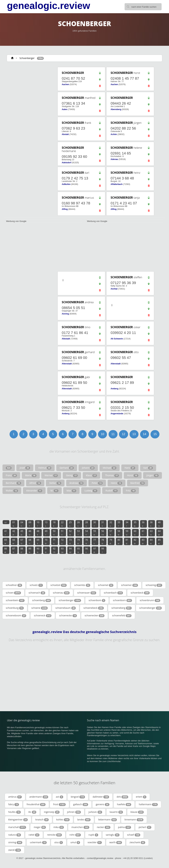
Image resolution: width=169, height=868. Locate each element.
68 (30, 541)
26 (78, 524)
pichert (145, 827)
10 (102, 434)
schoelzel (59, 585)
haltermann (148, 804)
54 (86, 533)
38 (151, 524)
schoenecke (68, 616)
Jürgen (152, 475)
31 (103, 524)
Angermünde (117, 414)
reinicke (54, 835)
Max (71, 491)
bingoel (78, 797)
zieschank (137, 842)
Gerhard (67, 468)
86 (6, 550)
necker (104, 827)
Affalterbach (117, 184)
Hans (130, 468)
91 (46, 550)
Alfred (35, 483)
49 (46, 533)
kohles (63, 820)
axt (59, 797)
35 (135, 524)
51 (62, 533)
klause (137, 812)
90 (38, 550)
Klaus (92, 475)
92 (54, 550)
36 (143, 524)
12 (123, 434)
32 (111, 524)
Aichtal (114, 289)
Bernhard (13, 483)
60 (135, 533)
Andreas (76, 483)
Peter (97, 483)
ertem (141, 797)
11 (113, 434)
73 (70, 541)
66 (14, 541)
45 (22, 533)
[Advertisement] (28, 87)
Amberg (114, 389)
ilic (32, 812)
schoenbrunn (150, 600)
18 (54, 524)
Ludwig (91, 491)
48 (38, 533)
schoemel (106, 585)
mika (59, 827)
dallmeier (101, 797)
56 (103, 533)
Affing (65, 209)
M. (54, 491)
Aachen (65, 84)
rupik (93, 835)
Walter (12, 491)
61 (143, 533)
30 (95, 524)
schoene (40, 608)
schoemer (129, 585)
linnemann (134, 820)
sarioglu (113, 835)
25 (70, 524)
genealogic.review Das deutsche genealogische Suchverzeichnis (84, 632)
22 (62, 524)
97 (95, 550)
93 (62, 550)
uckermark (38, 842)
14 (145, 434)
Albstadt (66, 339)
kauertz (116, 812)
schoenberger (70, 600)
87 (14, 550)
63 (151, 533)
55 (95, 533)
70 (46, 541)
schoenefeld (122, 616)
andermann (39, 797)
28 (86, 524)
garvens (103, 804)
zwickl (15, 850)
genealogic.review (49, 6)
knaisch (42, 820)
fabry (14, 804)
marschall (17, 827)
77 (95, 541)
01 (14, 524)
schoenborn (122, 600)
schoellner (14, 585)
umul (75, 842)
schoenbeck (140, 593)
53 (78, 533)
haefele (124, 804)
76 (86, 541)
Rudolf (112, 491)
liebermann (108, 820)
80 (119, 541)
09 (30, 524)
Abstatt (65, 134)
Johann (88, 468)
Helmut (45, 468)
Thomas (112, 475)
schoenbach (113, 593)
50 (54, 533)
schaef (134, 835)
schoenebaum (66, 608)
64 (159, 533)
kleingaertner (18, 820)
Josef (25, 468)
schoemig (154, 585)
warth (116, 842)
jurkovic (95, 812)
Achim (114, 134)
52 (70, 533)
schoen (13, 593)
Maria (31, 475)
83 (143, 541)
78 (103, 541)
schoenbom (97, 600)
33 (119, 524)
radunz (15, 835)
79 (111, 541)
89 (30, 550)
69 (38, 541)
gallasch (81, 804)
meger (40, 827)
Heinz (117, 483)
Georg (72, 475)
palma (125, 827)
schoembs (82, 585)
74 (78, 541)
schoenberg (42, 600)
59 (127, 533)
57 (111, 533)
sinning (15, 842)
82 (135, 541)
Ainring (65, 314)
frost (59, 804)
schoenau (61, 593)
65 (6, 541)
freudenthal (36, 804)
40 (159, 524)
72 (62, 541)
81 (127, 541)
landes (84, 820)
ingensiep (52, 812)
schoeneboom (16, 616)
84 (151, 541)
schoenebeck (93, 608)
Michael (110, 468)
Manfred (138, 483)
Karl (148, 468)
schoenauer (87, 593)
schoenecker (94, 616)
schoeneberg (122, 608)
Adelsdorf (67, 163)
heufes (15, 812)
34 (127, 524)
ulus (59, 842)
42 (14, 533)
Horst (133, 475)
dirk (122, 797)
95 (78, 550)
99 (103, 550)
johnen (74, 812)
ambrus (15, 797)
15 (155, 434)
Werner (51, 475)
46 (30, 533)
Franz (11, 475)
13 (134, 434)
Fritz (131, 491)
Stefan (55, 483)
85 (159, 541)
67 (22, 541)
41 (6, 533)
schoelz (36, 585)
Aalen (65, 109)
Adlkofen (66, 184)
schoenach (37, 593)
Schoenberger (27, 58)
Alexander (34, 491)
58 (119, 533)
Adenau (114, 159)
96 (86, 550)
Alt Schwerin (117, 339)
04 (22, 524)
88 (22, 550)
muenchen (80, 827)
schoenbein (15, 600)
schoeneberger (151, 608)
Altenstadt (67, 364)
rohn (75, 835)
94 (70, 550)
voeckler (95, 842)
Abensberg (116, 109)
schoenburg (15, 608)
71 (54, 541)
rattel (34, 835)
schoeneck (43, 616)
